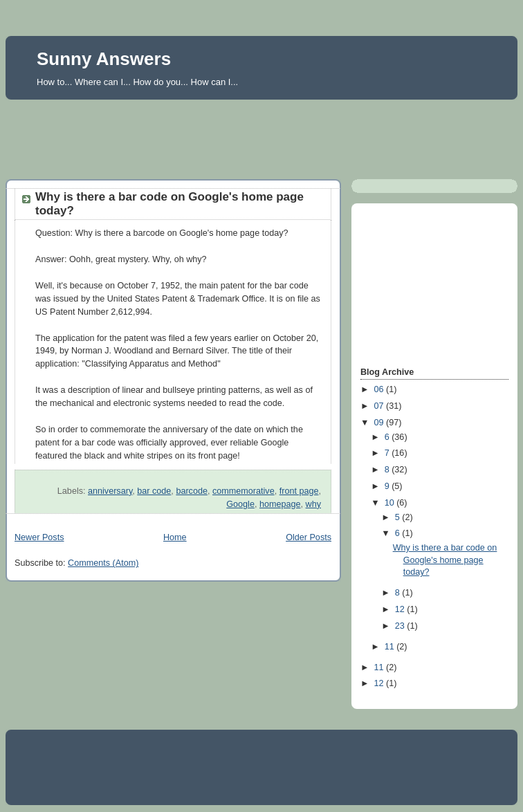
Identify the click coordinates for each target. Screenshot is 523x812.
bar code (154, 491)
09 (380, 423)
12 (401, 609)
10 (391, 503)
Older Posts (309, 537)
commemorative (244, 491)
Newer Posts (39, 537)
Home (175, 537)
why (313, 504)
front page (299, 491)
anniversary (110, 491)
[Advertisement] (261, 136)
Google (240, 504)
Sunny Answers (104, 59)
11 (391, 647)
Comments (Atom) (103, 563)
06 (380, 389)
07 (380, 406)
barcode (192, 491)
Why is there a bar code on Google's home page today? (445, 560)
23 (401, 626)
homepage (280, 504)
